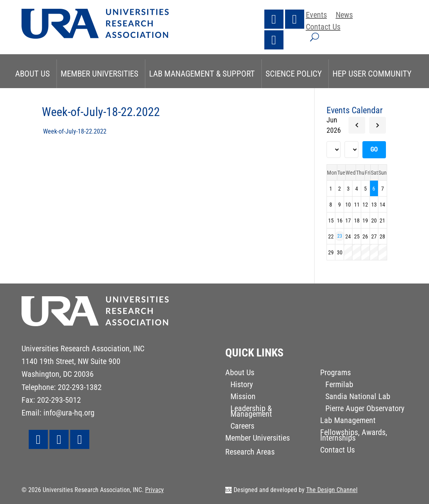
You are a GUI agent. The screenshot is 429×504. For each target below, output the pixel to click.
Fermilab (339, 385)
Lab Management (348, 421)
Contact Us (323, 28)
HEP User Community (372, 74)
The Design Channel (332, 490)
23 (340, 236)
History (242, 385)
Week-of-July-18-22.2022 (75, 131)
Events (316, 16)
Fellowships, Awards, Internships (354, 436)
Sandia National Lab (358, 397)
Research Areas (250, 453)
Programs (336, 373)
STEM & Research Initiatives (214, 102)
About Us (32, 74)
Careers (242, 427)
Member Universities (99, 74)
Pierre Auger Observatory (365, 409)
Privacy (154, 490)
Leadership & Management (251, 412)
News (344, 16)
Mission (243, 397)
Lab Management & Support (202, 74)
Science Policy (294, 74)
